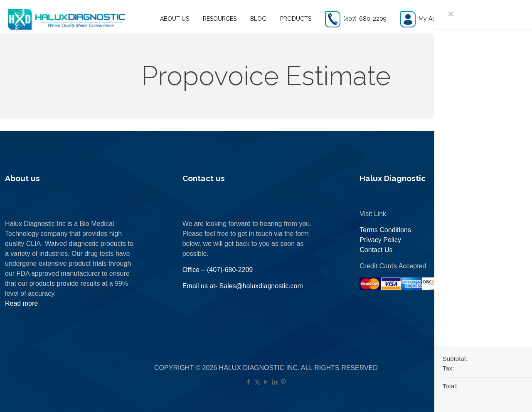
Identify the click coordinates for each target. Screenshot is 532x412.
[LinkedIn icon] (275, 382)
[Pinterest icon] (284, 382)
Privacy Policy (380, 240)
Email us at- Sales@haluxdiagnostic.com (243, 286)
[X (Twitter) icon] (257, 382)
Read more (21, 303)
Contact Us (376, 250)
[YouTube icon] (266, 382)
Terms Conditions (385, 230)
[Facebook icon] (249, 382)
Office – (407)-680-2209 (218, 270)
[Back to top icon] (492, 395)
